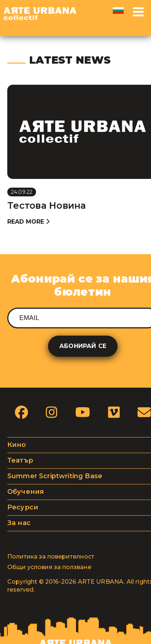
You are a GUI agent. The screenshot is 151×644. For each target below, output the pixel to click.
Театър (20, 460)
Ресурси (23, 507)
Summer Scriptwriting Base (55, 476)
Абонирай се (83, 346)
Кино (17, 445)
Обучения (26, 492)
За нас (19, 523)
